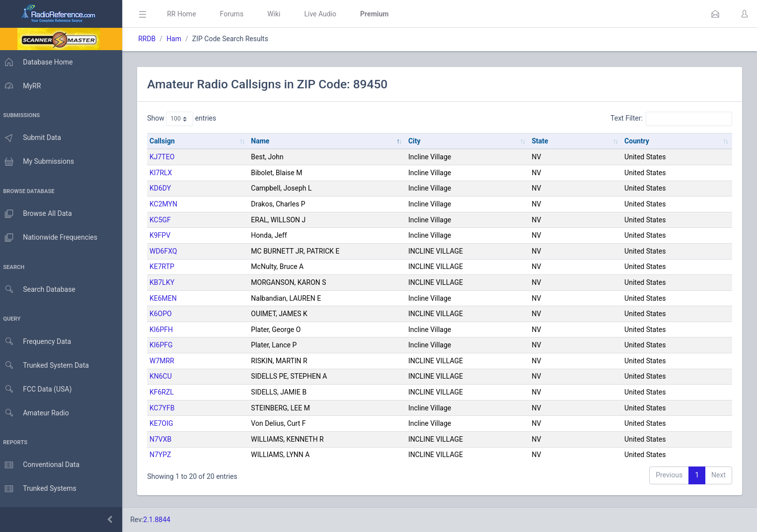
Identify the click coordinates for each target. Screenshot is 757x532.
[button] (715, 14)
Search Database (40, 290)
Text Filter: (671, 119)
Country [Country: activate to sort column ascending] (638, 141)
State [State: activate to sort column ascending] (542, 141)
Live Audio (325, 14)
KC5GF (165, 220)
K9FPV (165, 235)
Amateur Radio (37, 413)
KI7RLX (166, 173)
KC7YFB (167, 408)
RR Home (186, 14)
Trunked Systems (40, 489)
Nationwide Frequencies (51, 238)
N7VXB (165, 439)
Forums (236, 14)
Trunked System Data (47, 366)
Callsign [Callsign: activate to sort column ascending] (167, 141)
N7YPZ (165, 455)
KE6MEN (168, 298)
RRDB (152, 39)
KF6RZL (167, 392)
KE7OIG (166, 423)
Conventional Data (42, 465)
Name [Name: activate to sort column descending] (264, 141)
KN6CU (166, 376)
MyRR (23, 86)
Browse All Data (38, 214)
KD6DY (165, 188)
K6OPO (166, 314)
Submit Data (33, 138)
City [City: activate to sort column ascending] (417, 141)
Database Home (39, 62)
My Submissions (39, 162)
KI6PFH (166, 330)
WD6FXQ (168, 251)
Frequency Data (38, 342)
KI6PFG (166, 345)
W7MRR (167, 361)
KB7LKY (167, 282)
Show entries (187, 119)
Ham (179, 39)
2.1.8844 (162, 520)
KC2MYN (168, 204)
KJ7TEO (167, 157)
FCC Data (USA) (38, 389)
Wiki (279, 14)
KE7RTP (167, 266)
